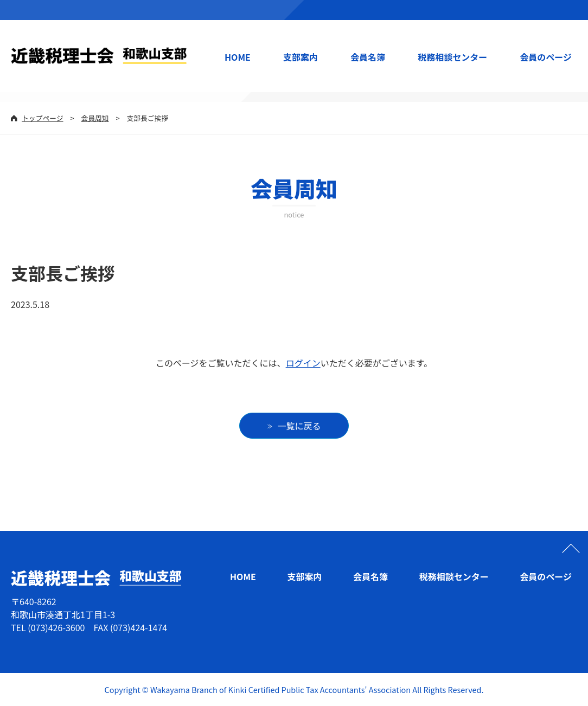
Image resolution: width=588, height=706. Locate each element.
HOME (238, 57)
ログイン (303, 363)
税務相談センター (452, 57)
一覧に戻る (299, 426)
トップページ (43, 118)
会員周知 (95, 118)
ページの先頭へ (571, 548)
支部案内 (301, 57)
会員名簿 (368, 57)
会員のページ (546, 57)
